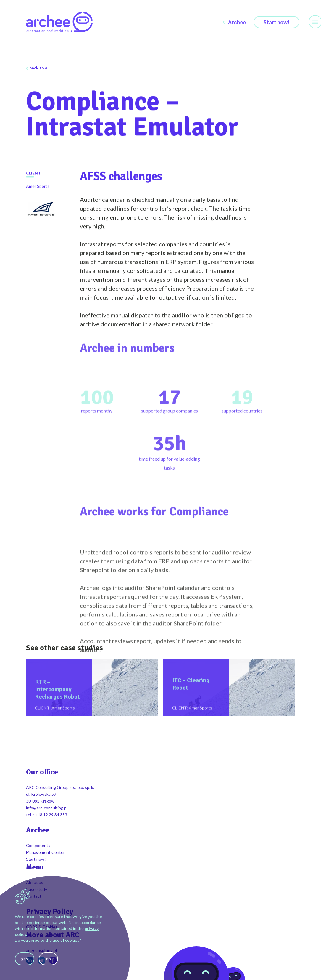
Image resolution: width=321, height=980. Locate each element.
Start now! (276, 22)
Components (38, 845)
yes (25, 959)
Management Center (45, 852)
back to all (39, 68)
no (49, 959)
